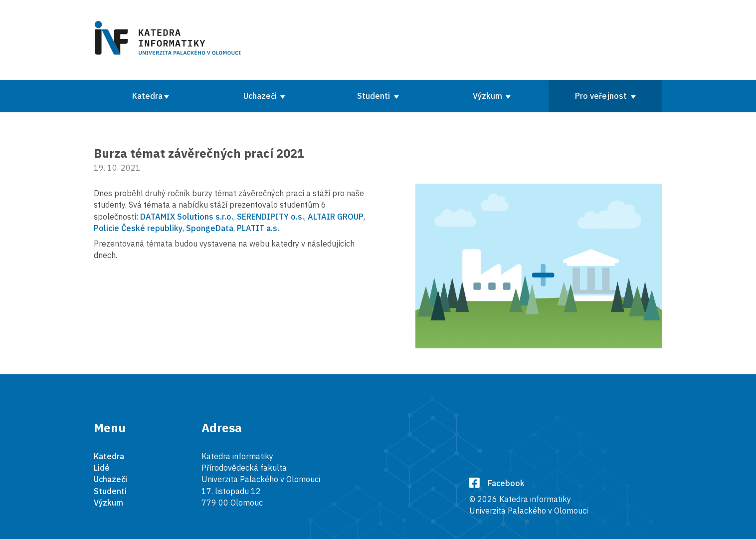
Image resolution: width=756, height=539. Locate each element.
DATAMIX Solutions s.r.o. (187, 217)
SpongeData (210, 228)
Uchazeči (261, 96)
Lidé (102, 468)
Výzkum (488, 96)
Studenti (375, 96)
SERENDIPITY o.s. (271, 217)
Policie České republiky (138, 228)
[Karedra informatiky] (170, 40)
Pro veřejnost (602, 96)
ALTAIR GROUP (336, 217)
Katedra (147, 96)
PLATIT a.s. (258, 228)
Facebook (497, 483)
